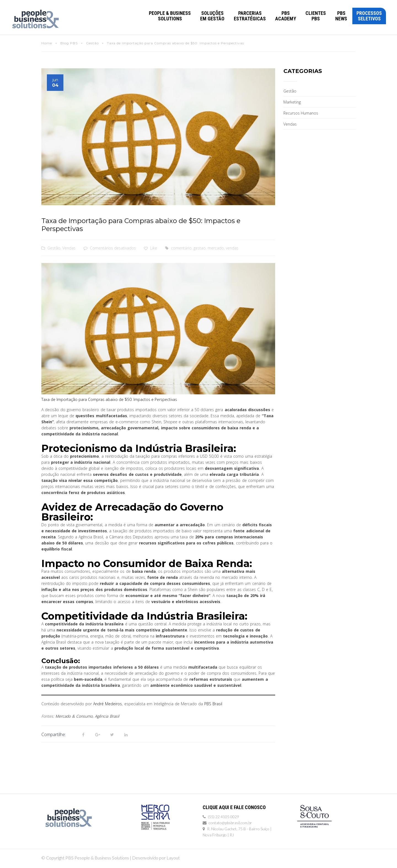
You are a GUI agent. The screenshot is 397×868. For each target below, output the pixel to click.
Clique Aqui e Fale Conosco (234, 807)
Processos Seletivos (369, 16)
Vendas (69, 248)
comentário (181, 248)
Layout (173, 858)
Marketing (292, 102)
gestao (200, 248)
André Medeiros (108, 704)
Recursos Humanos (301, 113)
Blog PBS (69, 43)
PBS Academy (286, 16)
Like (151, 248)
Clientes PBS (316, 16)
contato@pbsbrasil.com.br (230, 823)
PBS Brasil (213, 704)
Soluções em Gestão (212, 16)
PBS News (341, 16)
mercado (216, 248)
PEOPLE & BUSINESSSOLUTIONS (170, 16)
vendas (232, 248)
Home (47, 43)
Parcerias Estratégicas (250, 16)
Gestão (92, 43)
